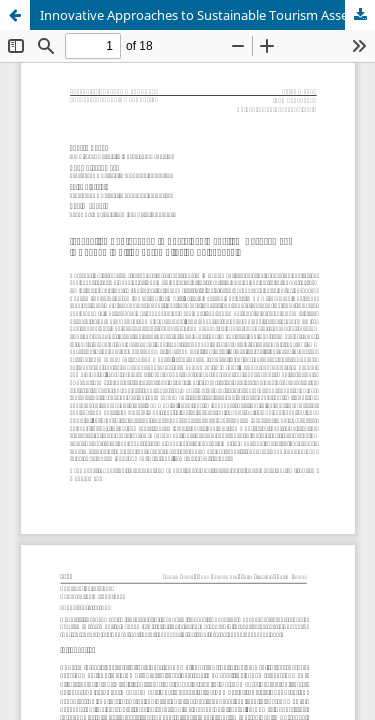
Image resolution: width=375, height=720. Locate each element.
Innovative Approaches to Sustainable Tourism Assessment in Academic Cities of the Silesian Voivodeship (207, 15)
